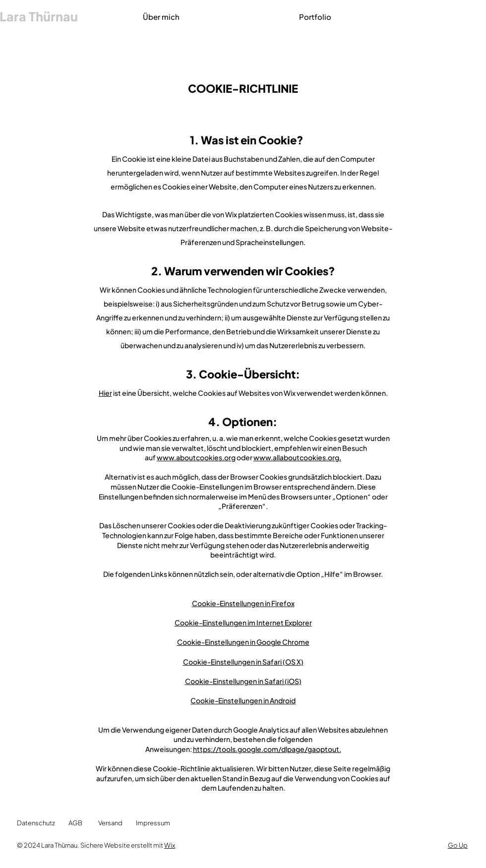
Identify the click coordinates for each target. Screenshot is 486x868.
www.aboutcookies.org (196, 457)
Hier (105, 393)
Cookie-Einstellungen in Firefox (243, 603)
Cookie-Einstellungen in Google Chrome (243, 642)
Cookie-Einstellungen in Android (243, 700)
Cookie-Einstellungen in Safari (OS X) (243, 662)
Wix (170, 845)
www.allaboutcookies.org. (297, 457)
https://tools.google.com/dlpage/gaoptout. (267, 749)
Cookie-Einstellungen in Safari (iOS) (243, 681)
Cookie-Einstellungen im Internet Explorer (243, 622)
